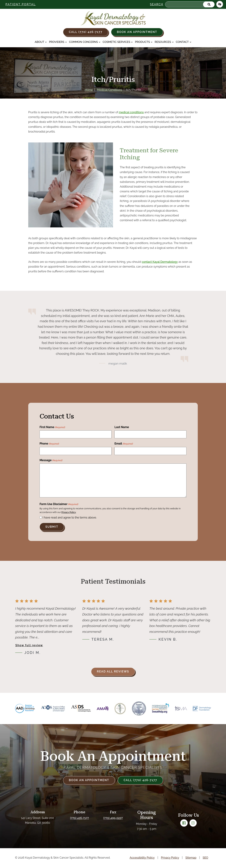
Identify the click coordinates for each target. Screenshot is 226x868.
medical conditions (131, 112)
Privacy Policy (69, 512)
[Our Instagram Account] (193, 823)
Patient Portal (21, 4)
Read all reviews (113, 671)
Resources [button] (164, 42)
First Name (52, 427)
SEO (205, 858)
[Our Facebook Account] (184, 823)
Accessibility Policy (142, 858)
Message (51, 460)
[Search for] (190, 4)
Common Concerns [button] (85, 42)
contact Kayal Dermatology (160, 262)
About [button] (41, 42)
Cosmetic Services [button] (118, 42)
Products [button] (144, 42)
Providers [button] (58, 42)
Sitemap (191, 858)
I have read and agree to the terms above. (70, 518)
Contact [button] (184, 42)
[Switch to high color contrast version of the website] (220, 4)
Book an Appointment (137, 32)
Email (124, 444)
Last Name (122, 427)
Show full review (29, 645)
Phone (49, 444)
